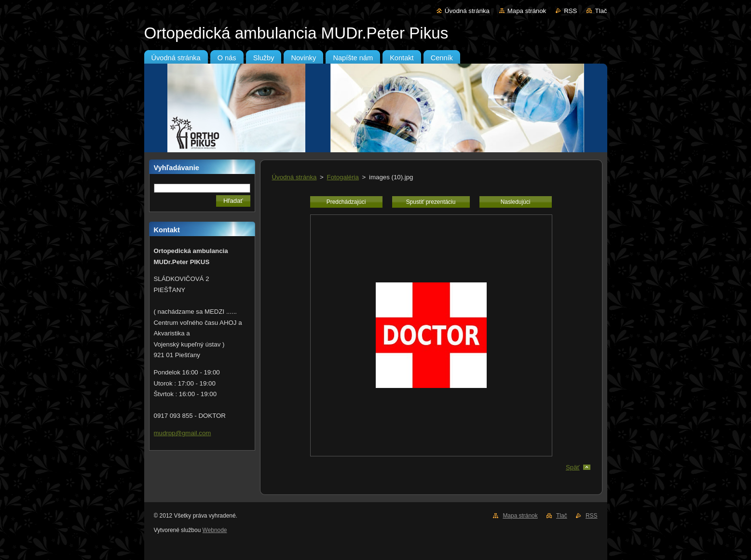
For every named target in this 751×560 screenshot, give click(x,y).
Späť (573, 467)
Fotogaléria (343, 177)
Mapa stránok (527, 11)
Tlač (601, 11)
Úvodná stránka (467, 11)
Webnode (215, 530)
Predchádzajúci (346, 202)
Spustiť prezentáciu (431, 202)
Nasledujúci (516, 202)
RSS (570, 11)
